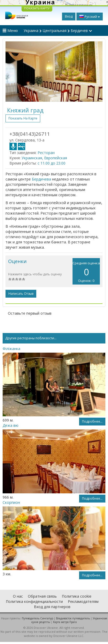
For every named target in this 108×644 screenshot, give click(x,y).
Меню (10, 31)
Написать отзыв (21, 294)
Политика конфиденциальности (34, 601)
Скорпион (11, 502)
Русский (90, 17)
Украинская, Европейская (44, 158)
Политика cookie (77, 596)
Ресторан (46, 153)
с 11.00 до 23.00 (52, 163)
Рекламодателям (83, 601)
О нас (18, 596)
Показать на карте (23, 118)
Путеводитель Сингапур (37, 618)
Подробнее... (92, 421)
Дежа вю (11, 425)
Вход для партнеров (52, 607)
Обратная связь (42, 596)
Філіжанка (11, 349)
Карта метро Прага (65, 622)
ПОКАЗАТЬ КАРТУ (37, 8)
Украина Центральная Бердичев (58, 31)
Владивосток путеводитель (73, 618)
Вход (69, 16)
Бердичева (41, 179)
